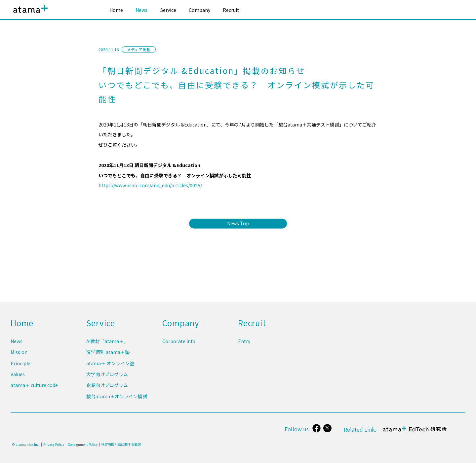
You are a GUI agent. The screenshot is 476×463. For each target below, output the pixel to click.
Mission (19, 356)
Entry (244, 346)
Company (199, 10)
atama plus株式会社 (29, 14)
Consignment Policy (83, 444)
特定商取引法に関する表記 (121, 445)
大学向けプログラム (107, 376)
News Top (238, 223)
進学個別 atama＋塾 (108, 356)
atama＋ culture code (34, 386)
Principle (20, 366)
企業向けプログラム (107, 386)
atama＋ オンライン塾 (110, 366)
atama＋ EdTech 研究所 (415, 432)
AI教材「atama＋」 (107, 346)
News (141, 10)
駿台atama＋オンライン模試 (117, 397)
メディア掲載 (139, 49)
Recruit (231, 10)
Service (168, 10)
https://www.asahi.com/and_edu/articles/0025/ (150, 185)
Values (18, 376)
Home (116, 10)
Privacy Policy (54, 445)
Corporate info (179, 346)
